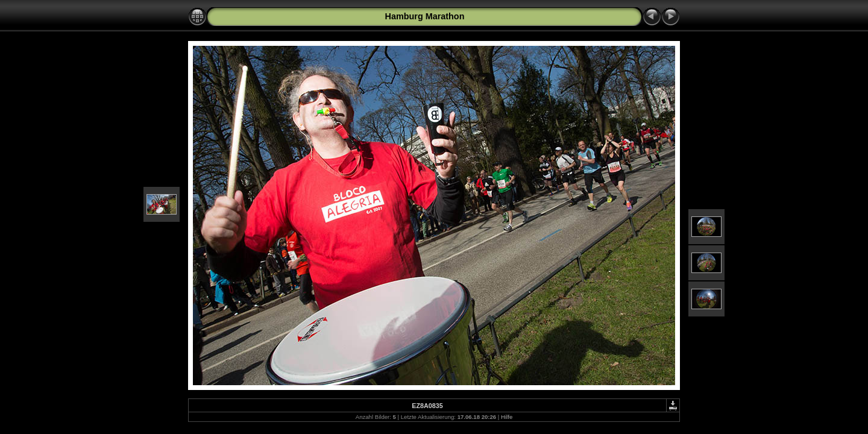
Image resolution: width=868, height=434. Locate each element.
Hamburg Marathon (425, 16)
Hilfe (507, 417)
